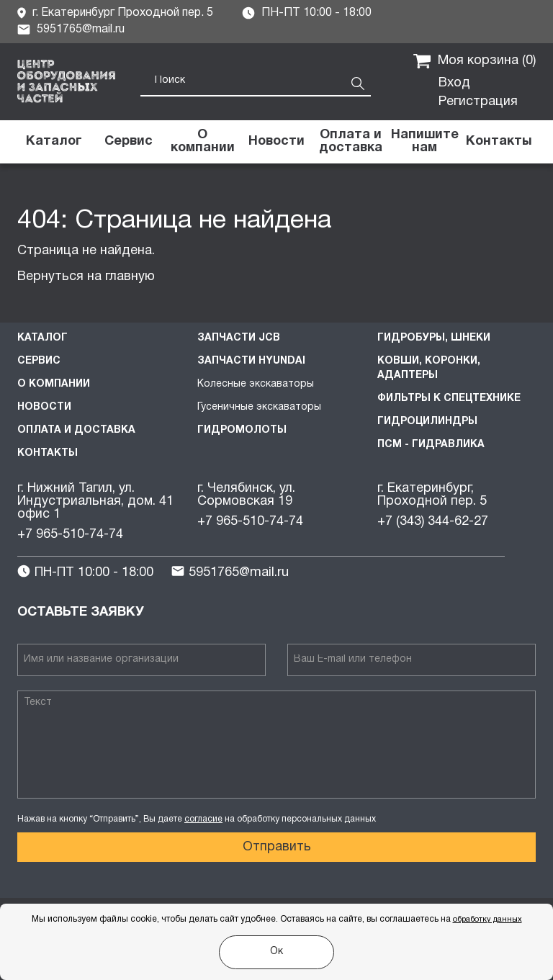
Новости (44, 407)
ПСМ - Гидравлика (431, 445)
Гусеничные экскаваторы (259, 407)
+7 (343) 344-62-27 (433, 522)
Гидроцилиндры (427, 422)
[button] (424, 142)
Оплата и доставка (76, 430)
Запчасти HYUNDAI (251, 361)
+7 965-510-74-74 (70, 535)
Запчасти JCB (239, 338)
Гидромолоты (242, 430)
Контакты (48, 453)
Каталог (42, 338)
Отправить (277, 847)
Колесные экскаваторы (256, 384)
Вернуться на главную (86, 277)
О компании (54, 384)
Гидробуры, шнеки (434, 338)
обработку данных (487, 920)
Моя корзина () (475, 61)
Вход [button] (454, 83)
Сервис (39, 361)
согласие (203, 819)
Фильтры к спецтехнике (449, 399)
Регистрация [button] (478, 102)
